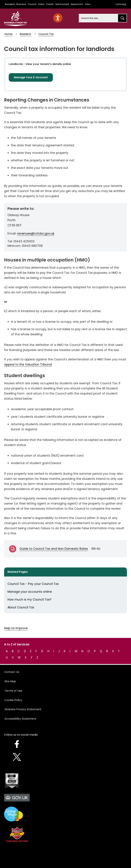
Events (50, 4)
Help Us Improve (16, 628)
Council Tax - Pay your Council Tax (33, 584)
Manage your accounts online (30, 592)
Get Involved (62, 4)
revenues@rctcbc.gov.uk (36, 233)
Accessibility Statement (20, 719)
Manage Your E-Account (31, 77)
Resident (10, 4)
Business (21, 4)
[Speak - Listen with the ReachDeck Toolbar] (58, 18)
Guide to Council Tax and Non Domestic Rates (54, 549)
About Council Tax (21, 607)
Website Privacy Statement (23, 709)
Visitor (41, 4)
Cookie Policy (13, 700)
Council (32, 4)
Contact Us (12, 672)
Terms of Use (13, 691)
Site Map (10, 681)
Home (8, 34)
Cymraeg (121, 4)
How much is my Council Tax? (29, 600)
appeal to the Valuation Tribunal (28, 364)
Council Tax (46, 34)
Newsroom (77, 4)
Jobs (88, 4)
